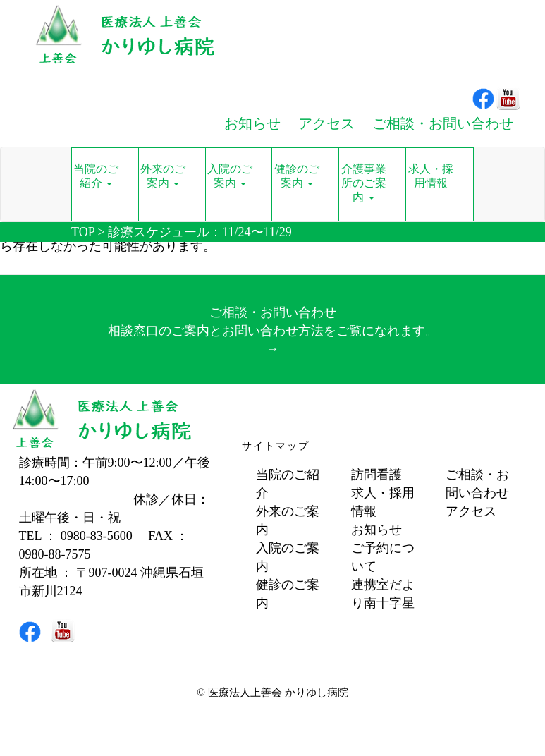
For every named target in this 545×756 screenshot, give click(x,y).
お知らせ (376, 530)
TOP (83, 232)
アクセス (471, 511)
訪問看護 (376, 475)
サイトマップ (276, 446)
